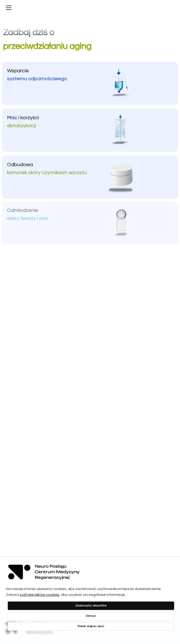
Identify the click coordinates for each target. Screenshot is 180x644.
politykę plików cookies (40, 595)
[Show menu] (9, 8)
